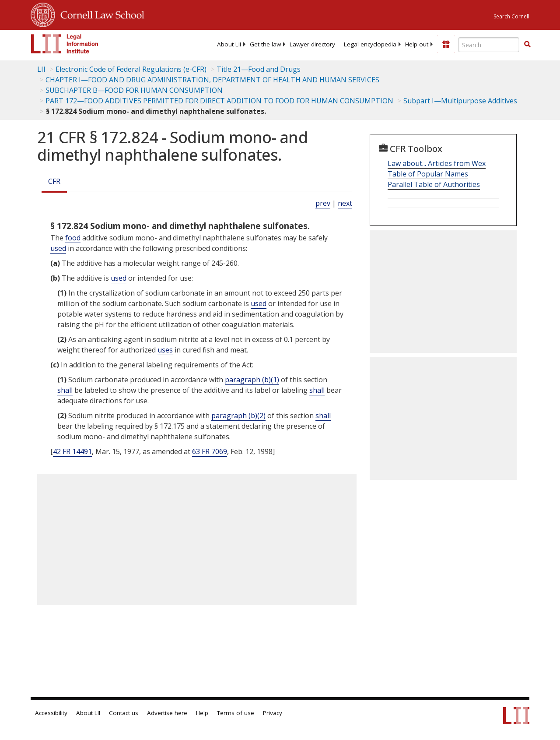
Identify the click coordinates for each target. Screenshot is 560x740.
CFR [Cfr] (54, 181)
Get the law (265, 44)
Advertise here (167, 713)
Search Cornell (511, 16)
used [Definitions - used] (58, 248)
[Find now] (527, 45)
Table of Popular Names (428, 174)
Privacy (273, 713)
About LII (229, 44)
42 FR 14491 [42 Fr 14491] (72, 451)
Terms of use (236, 713)
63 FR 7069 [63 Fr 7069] (210, 451)
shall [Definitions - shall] (65, 390)
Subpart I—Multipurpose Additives (460, 101)
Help (202, 713)
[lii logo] (65, 44)
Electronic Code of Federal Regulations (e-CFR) (131, 69)
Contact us (124, 713)
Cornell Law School (100, 14)
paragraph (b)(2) (238, 416)
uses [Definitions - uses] (165, 350)
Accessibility (51, 713)
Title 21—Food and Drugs (259, 69)
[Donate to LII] (446, 44)
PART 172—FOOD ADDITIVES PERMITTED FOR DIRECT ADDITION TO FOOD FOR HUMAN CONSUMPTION (219, 101)
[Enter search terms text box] (489, 45)
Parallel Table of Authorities (434, 184)
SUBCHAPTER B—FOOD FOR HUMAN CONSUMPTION (134, 90)
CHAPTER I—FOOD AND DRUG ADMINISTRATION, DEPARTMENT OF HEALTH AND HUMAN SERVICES (212, 80)
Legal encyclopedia (370, 44)
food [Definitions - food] (73, 238)
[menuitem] (229, 44)
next (345, 203)
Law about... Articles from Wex (437, 163)
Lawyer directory (312, 44)
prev (323, 203)
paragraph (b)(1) (252, 380)
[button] (527, 44)
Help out (417, 44)
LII (41, 69)
